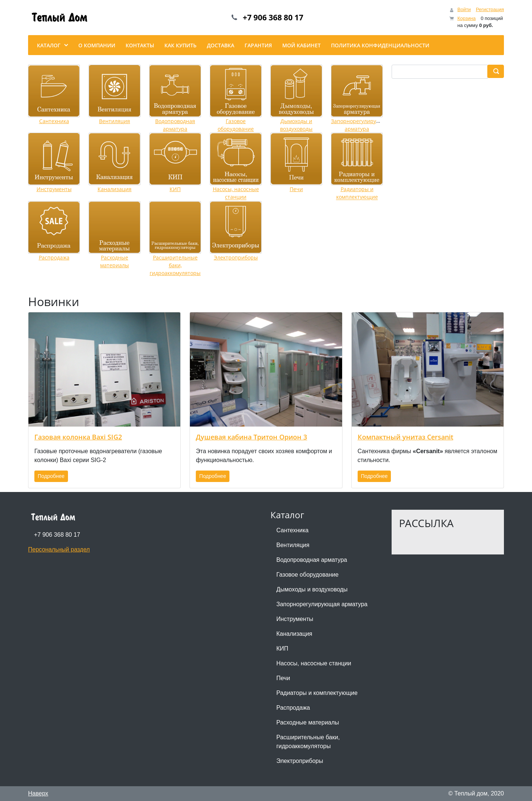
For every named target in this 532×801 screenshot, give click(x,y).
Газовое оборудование (307, 575)
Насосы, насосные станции (314, 663)
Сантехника (54, 121)
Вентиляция (115, 121)
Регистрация (490, 9)
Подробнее (51, 476)
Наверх (38, 793)
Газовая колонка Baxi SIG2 (78, 437)
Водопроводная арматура (312, 560)
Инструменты (54, 189)
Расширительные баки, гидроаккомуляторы (175, 265)
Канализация (115, 189)
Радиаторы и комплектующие (317, 693)
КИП (175, 189)
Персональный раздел (59, 549)
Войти (464, 9)
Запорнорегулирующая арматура (322, 604)
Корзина (467, 18)
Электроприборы (236, 257)
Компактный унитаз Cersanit (405, 437)
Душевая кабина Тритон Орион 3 (251, 437)
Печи (296, 189)
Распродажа (54, 257)
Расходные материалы (308, 722)
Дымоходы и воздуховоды (312, 589)
